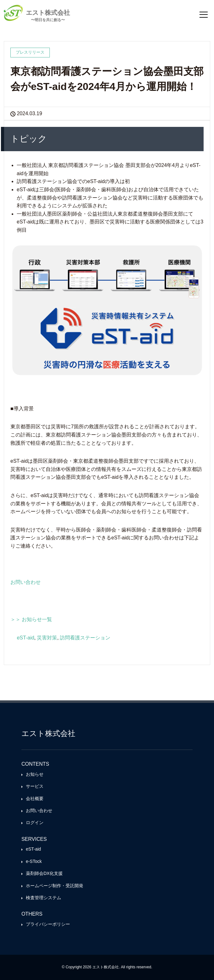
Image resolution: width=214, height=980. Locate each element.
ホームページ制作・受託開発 (55, 886)
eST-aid (25, 638)
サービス (35, 786)
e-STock (34, 861)
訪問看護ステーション (85, 638)
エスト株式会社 (48, 12)
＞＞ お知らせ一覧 (31, 619)
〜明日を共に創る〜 (48, 20)
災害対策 (47, 638)
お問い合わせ (26, 582)
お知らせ (35, 774)
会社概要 (35, 799)
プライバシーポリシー (48, 924)
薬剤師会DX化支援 (44, 873)
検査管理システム (43, 898)
